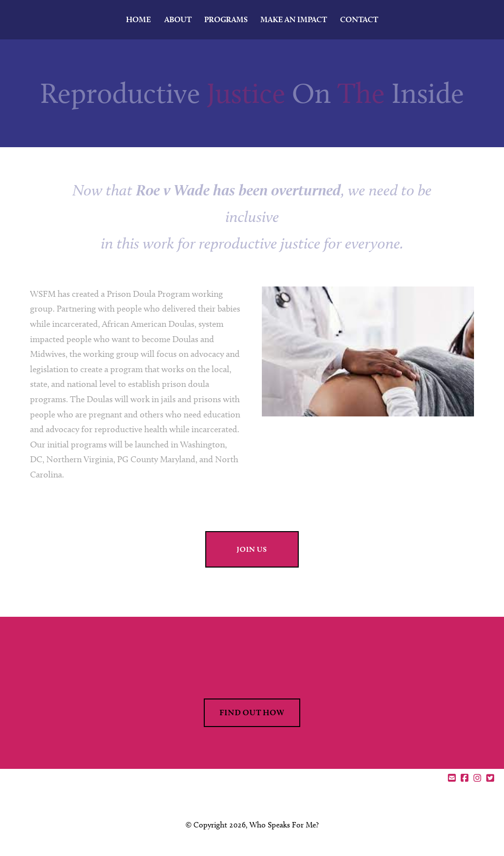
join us (252, 549)
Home (139, 19)
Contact (359, 19)
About (178, 19)
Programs (226, 19)
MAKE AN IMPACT (294, 19)
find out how (252, 713)
